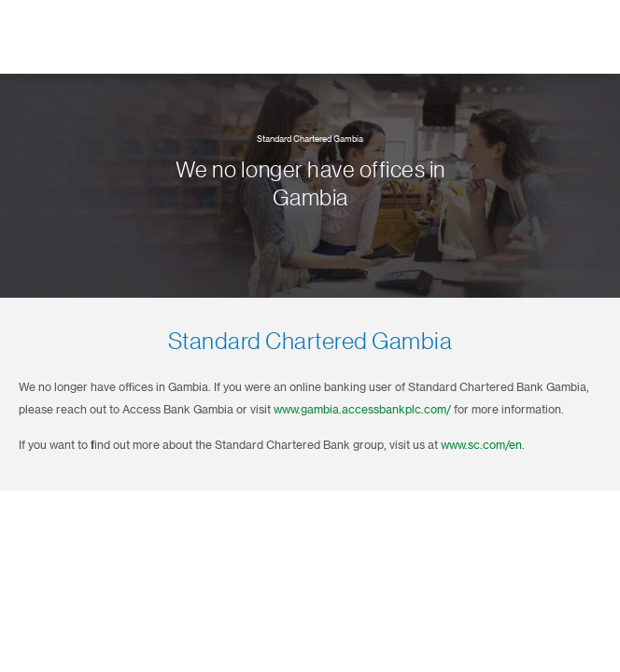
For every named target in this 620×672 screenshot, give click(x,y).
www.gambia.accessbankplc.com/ (362, 410)
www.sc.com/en (481, 445)
